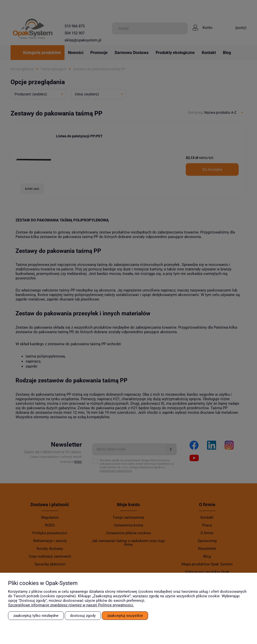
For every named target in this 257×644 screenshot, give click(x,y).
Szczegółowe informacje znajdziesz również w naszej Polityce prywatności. (71, 605)
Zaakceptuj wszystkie (125, 616)
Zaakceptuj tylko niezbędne (36, 616)
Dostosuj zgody (83, 616)
